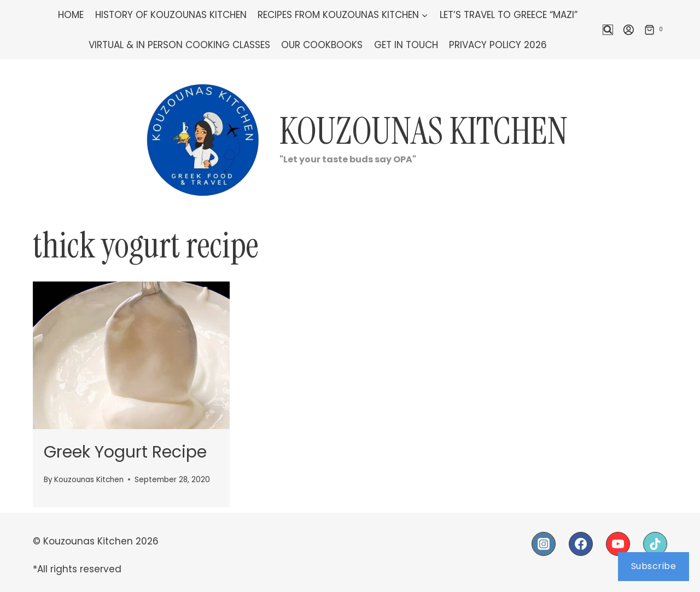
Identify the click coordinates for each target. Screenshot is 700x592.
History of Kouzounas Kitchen (171, 15)
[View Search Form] (608, 30)
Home (71, 15)
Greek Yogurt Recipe (125, 452)
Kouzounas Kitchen (89, 480)
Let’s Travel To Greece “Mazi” (509, 15)
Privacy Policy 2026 (498, 45)
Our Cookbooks (322, 45)
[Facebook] (581, 544)
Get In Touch (406, 45)
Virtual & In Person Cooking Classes (179, 45)
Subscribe (654, 566)
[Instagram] (544, 544)
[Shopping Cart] (656, 30)
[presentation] (131, 355)
